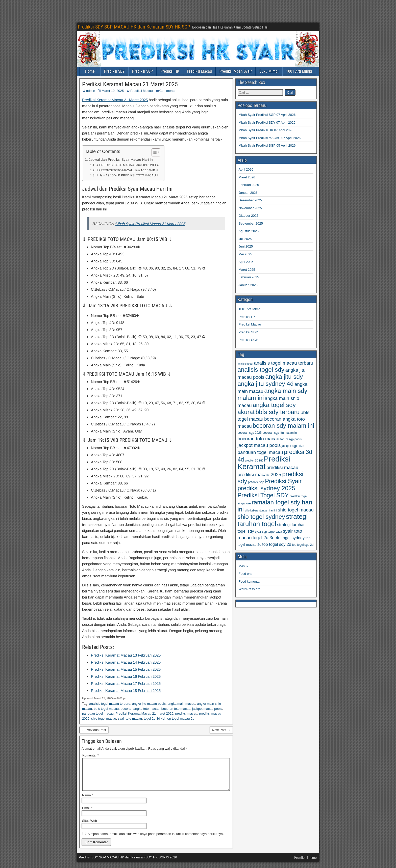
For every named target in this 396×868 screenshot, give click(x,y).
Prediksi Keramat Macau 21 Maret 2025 (130, 84)
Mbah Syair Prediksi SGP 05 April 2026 (267, 145)
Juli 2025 (245, 239)
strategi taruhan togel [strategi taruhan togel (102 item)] (273, 520)
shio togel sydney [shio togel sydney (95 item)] (261, 517)
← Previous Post (94, 730)
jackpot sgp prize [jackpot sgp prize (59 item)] (293, 446)
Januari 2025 (248, 285)
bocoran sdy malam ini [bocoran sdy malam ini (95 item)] (283, 426)
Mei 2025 (245, 254)
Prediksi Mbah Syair (236, 71)
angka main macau (181, 704)
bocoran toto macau (176, 709)
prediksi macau (186, 713)
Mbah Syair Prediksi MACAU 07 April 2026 (270, 138)
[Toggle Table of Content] (153, 152)
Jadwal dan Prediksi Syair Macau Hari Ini (121, 160)
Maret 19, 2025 (113, 91)
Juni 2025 (246, 246)
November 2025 (250, 208)
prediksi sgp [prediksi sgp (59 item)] (256, 482)
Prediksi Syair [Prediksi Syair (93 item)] (283, 481)
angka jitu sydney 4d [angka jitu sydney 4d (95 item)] (266, 384)
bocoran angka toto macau (140, 709)
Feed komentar (250, 581)
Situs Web (90, 827)
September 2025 (251, 223)
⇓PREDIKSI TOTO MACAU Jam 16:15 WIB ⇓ (127, 170)
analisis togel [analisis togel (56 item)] (245, 364)
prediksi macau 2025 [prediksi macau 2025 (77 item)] (259, 474)
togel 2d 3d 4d (154, 718)
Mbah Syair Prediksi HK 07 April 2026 (266, 130)
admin (91, 91)
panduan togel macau (98, 713)
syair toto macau (130, 718)
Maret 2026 (247, 177)
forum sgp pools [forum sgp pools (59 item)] (291, 439)
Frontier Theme (305, 864)
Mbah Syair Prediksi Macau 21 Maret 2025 (150, 224)
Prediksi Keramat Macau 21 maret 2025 (144, 713)
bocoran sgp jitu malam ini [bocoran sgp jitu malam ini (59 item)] (280, 433)
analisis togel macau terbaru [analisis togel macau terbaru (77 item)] (284, 363)
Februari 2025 (249, 277)
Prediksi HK (170, 71)
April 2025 (246, 262)
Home (90, 71)
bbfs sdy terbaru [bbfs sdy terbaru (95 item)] (278, 412)
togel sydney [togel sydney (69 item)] (293, 538)
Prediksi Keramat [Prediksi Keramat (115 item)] (264, 463)
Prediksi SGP (142, 71)
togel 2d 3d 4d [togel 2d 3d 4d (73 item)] (267, 538)
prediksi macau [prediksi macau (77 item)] (282, 467)
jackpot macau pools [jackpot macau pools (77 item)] (259, 445)
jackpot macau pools (207, 709)
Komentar (91, 755)
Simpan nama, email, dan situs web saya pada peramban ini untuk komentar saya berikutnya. (156, 840)
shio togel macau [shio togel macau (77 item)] (296, 510)
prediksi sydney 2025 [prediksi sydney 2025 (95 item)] (267, 488)
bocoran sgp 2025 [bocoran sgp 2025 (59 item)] (250, 433)
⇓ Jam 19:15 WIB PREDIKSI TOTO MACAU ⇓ (128, 175)
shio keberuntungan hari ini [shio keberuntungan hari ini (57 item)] (261, 510)
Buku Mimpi (269, 71)
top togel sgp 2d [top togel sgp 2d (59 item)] (303, 545)
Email (87, 814)
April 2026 (246, 169)
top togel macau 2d (180, 718)
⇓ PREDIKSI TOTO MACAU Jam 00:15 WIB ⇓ (128, 165)
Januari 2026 (248, 193)
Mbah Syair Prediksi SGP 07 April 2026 (267, 115)
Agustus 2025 (249, 231)
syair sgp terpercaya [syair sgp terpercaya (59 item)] (268, 532)
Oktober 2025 (249, 216)
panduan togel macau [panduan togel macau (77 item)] (260, 452)
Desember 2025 (250, 200)
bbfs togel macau (106, 709)
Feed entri (246, 574)
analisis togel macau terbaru (110, 704)
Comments (167, 91)
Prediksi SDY (114, 71)
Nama (88, 801)
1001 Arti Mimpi (299, 71)
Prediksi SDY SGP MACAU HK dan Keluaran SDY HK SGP (134, 27)
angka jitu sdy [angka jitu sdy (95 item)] (284, 377)
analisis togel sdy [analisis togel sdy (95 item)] (261, 370)
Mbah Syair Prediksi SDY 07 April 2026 (267, 123)
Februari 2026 (249, 185)
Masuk (243, 566)
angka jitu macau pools (149, 704)
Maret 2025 (247, 270)
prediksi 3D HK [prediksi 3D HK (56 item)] (254, 460)
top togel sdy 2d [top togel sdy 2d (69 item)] (277, 544)
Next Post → (221, 730)
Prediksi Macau (199, 71)
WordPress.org (250, 589)
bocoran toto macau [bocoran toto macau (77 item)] (259, 439)
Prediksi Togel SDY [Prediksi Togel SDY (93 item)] (263, 495)
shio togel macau (104, 718)
